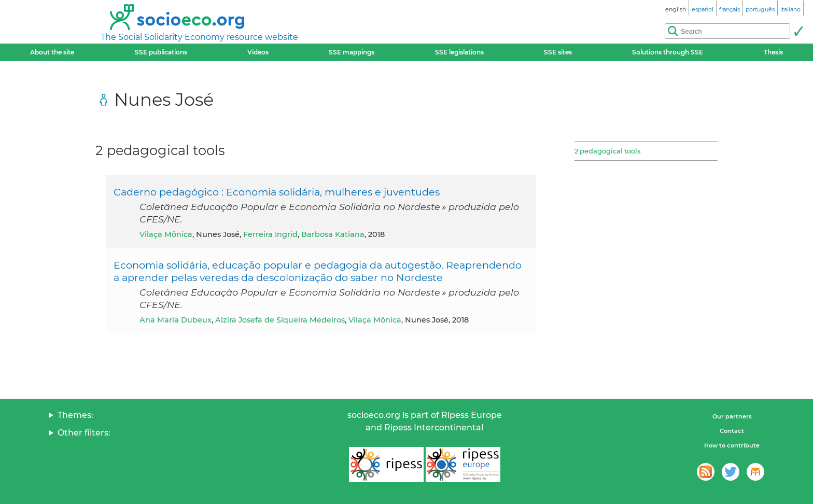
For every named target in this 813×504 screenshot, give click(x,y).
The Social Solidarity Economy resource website (199, 37)
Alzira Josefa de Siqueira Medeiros (280, 320)
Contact (732, 431)
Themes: (75, 415)
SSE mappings (352, 52)
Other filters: (84, 433)
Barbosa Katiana (333, 234)
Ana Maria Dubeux (176, 320)
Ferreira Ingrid (270, 234)
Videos (258, 52)
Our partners (732, 416)
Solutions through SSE (668, 52)
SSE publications (161, 52)
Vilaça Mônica (166, 234)
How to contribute (732, 445)
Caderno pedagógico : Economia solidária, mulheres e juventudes (277, 192)
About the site (52, 52)
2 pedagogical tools (607, 151)
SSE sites (558, 52)
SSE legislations (459, 52)
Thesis (773, 52)
